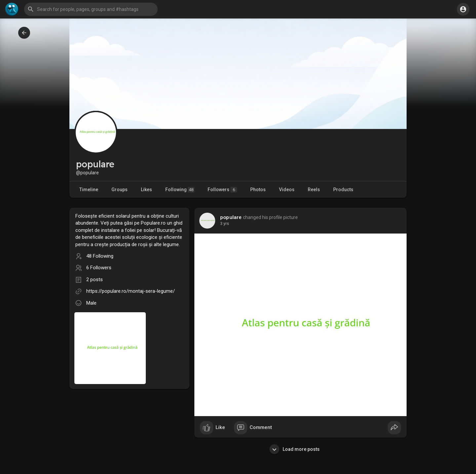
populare (231, 217)
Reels (314, 190)
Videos (287, 190)
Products (343, 190)
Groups (119, 190)
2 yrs (225, 224)
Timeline (89, 190)
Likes (146, 190)
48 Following (100, 256)
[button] (91, 9)
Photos (258, 190)
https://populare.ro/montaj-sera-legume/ (131, 291)
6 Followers (99, 268)
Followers (222, 190)
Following (180, 190)
